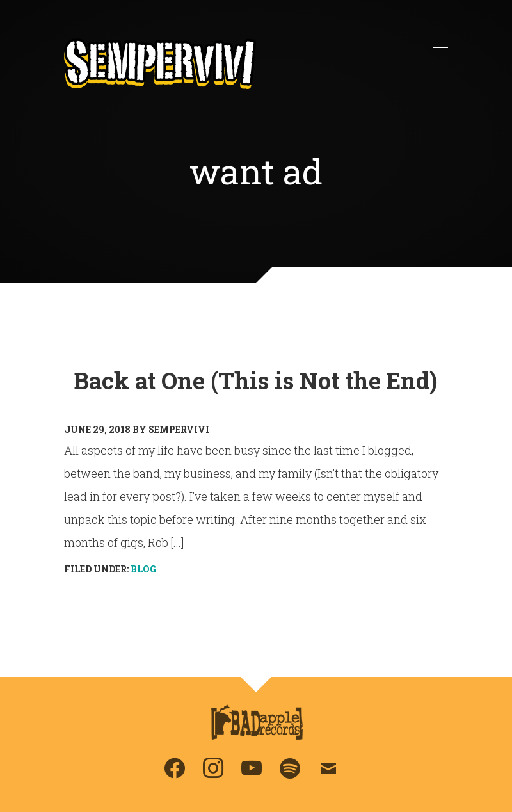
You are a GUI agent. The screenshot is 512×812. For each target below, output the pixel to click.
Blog (143, 569)
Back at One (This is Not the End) (256, 380)
